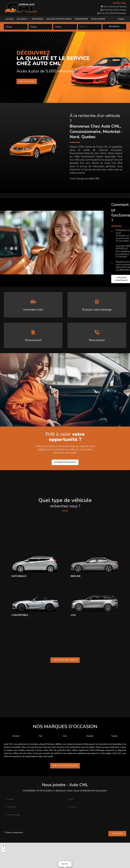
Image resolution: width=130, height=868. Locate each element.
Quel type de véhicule (65, 503)
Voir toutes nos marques (65, 766)
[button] (70, 863)
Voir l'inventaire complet (65, 660)
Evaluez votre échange (59, 19)
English (121, 19)
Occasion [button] (22, 19)
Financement (81, 19)
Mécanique (38, 19)
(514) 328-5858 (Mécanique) (112, 13)
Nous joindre (98, 19)
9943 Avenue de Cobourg (114, 7)
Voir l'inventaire (27, 81)
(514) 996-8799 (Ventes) (113, 10)
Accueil (10, 19)
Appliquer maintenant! (65, 462)
